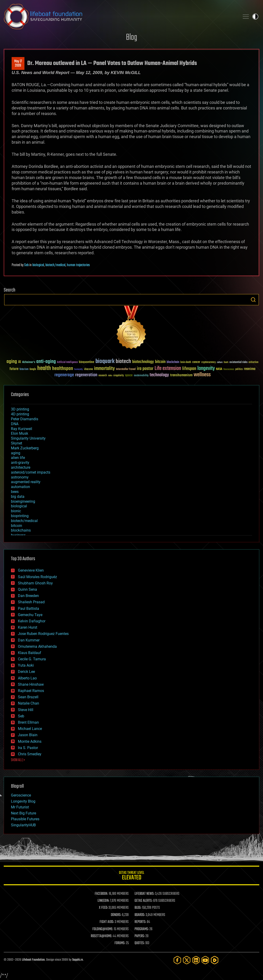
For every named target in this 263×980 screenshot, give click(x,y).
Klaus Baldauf (30, 653)
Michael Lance (30, 729)
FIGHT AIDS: (107, 922)
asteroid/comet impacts (31, 472)
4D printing (20, 414)
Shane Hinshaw (31, 684)
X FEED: (103, 908)
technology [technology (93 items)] (159, 375)
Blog (131, 38)
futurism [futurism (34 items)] (24, 370)
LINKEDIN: (103, 901)
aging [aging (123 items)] (12, 362)
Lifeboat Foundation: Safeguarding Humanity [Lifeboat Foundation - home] (120, 17)
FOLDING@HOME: (103, 929)
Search (253, 300)
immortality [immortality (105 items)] (104, 369)
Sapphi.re (78, 960)
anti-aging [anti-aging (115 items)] (46, 362)
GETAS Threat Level (131, 876)
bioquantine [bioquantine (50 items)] (87, 362)
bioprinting (20, 516)
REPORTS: (140, 922)
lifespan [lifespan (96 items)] (189, 369)
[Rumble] (215, 960)
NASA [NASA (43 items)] (219, 369)
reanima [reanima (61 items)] (250, 369)
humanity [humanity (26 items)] (79, 370)
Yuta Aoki (26, 665)
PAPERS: (140, 936)
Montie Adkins (30, 741)
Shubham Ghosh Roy (35, 583)
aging (16, 453)
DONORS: (116, 915)
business (18, 535)
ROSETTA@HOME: (101, 936)
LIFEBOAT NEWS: (144, 894)
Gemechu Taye (30, 615)
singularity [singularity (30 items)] (119, 376)
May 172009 (18, 64)
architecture (21, 467)
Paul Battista (29, 609)
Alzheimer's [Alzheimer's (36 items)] (29, 362)
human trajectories (78, 265)
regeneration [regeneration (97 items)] (86, 375)
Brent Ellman (28, 722)
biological (38, 265)
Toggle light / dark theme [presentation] (255, 17)
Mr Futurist (20, 807)
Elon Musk (20, 433)
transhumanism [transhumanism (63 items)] (181, 375)
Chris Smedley (30, 754)
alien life (18, 458)
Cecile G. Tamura (32, 659)
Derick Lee (26, 672)
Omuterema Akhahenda (37, 646)
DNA (15, 424)
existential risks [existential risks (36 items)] (238, 362)
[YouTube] (205, 960)
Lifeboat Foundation (33, 960)
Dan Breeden (28, 596)
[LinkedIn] (196, 960)
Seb (26, 265)
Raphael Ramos (31, 691)
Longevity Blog (23, 801)
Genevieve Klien (31, 570)
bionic (16, 511)
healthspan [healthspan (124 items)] (63, 369)
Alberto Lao (27, 678)
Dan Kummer (29, 640)
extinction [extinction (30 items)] (253, 362)
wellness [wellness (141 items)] (202, 375)
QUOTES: (140, 943)
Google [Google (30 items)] (33, 369)
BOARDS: (140, 915)
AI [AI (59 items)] (20, 362)
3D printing (20, 409)
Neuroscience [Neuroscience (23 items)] (229, 370)
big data (18, 497)
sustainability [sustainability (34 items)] (141, 376)
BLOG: (138, 908)
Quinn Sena (27, 589)
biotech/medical (55, 265)
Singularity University (28, 438)
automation (20, 487)
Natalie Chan (29, 703)
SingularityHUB (23, 825)
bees (15, 492)
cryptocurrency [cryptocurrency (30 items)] (209, 362)
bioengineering (23, 501)
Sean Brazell (28, 697)
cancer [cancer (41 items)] (196, 362)
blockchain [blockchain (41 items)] (173, 362)
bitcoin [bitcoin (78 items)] (160, 362)
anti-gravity (20, 463)
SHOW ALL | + (18, 760)
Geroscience (21, 795)
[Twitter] (187, 960)
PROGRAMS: (142, 929)
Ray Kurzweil (22, 429)
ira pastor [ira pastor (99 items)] (145, 369)
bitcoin (17, 526)
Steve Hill (26, 710)
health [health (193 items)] (44, 368)
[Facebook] (177, 960)
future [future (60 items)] (14, 369)
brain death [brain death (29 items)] (186, 362)
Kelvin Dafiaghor (32, 621)
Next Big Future (24, 813)
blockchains (21, 530)
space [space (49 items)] (129, 375)
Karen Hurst (28, 627)
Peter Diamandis (25, 419)
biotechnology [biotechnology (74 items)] (143, 362)
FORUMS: (120, 943)
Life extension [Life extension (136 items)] (168, 369)
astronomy (20, 477)
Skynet (17, 443)
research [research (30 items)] (103, 376)
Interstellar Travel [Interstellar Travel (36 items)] (126, 369)
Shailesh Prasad (31, 602)
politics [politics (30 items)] (239, 369)
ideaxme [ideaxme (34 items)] (88, 370)
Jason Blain (28, 735)
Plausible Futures (25, 819)
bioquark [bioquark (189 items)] (105, 361)
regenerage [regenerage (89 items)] (64, 375)
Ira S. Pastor (28, 748)
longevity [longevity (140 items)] (206, 369)
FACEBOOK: (101, 894)
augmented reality (26, 482)
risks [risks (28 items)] (110, 376)
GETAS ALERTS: (143, 901)
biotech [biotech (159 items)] (123, 361)
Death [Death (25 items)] (226, 362)
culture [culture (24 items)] (220, 362)
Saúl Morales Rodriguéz (37, 577)
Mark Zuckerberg (25, 448)
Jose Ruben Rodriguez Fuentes (43, 634)
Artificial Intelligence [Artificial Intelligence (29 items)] (67, 362)
